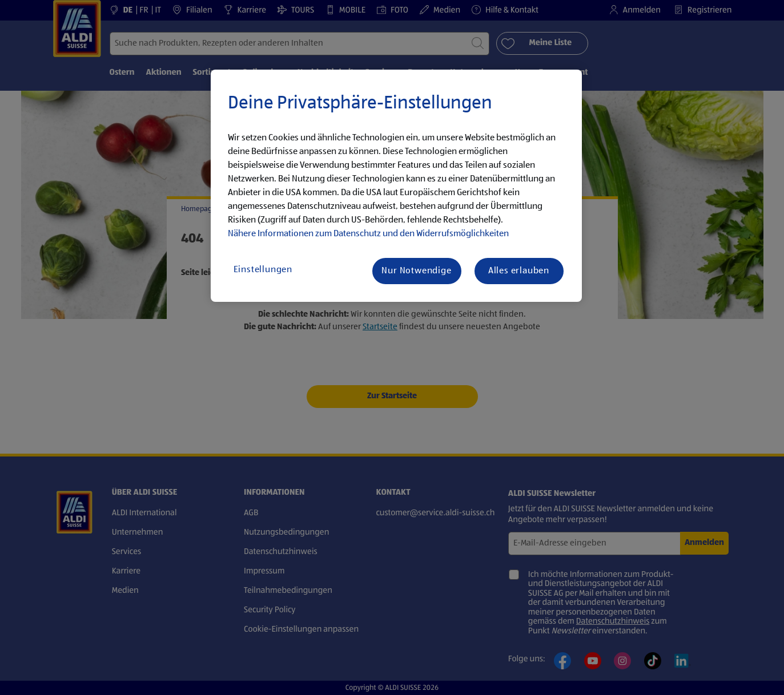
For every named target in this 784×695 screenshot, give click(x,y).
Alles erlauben (519, 271)
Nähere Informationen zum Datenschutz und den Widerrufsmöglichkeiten (368, 234)
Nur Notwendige (416, 271)
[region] (396, 186)
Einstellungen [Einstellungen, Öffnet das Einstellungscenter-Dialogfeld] (263, 270)
